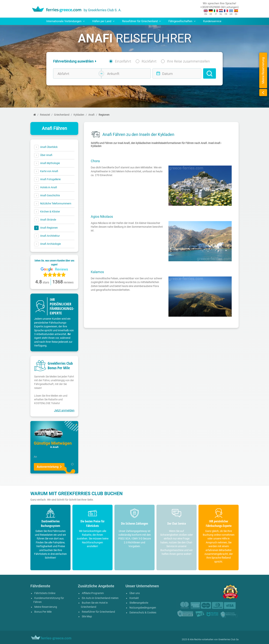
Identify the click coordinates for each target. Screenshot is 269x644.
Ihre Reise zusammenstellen (188, 61)
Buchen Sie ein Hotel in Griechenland (94, 605)
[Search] (210, 73)
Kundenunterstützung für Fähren (49, 600)
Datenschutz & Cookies (143, 613)
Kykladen (79, 115)
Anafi (91, 115)
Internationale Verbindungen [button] (66, 21)
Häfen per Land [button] (103, 21)
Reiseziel (45, 115)
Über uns (135, 593)
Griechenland (62, 115)
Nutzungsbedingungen (143, 608)
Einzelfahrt (123, 61)
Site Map (87, 617)
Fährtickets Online (45, 593)
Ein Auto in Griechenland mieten (100, 598)
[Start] (35, 115)
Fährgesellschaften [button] (182, 21)
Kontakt (134, 598)
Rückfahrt (149, 61)
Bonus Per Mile (43, 612)
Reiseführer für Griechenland (98, 612)
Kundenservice (212, 21)
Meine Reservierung (46, 607)
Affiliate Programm (93, 593)
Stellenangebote (139, 603)
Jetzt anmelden (64, 410)
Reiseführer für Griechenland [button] (142, 21)
